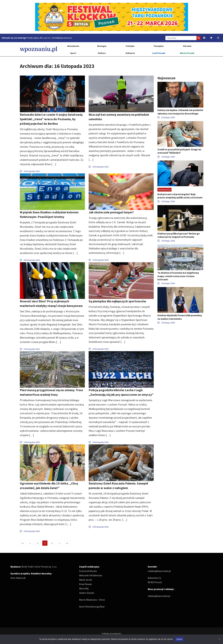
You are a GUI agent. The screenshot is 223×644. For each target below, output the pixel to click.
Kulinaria (130, 53)
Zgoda (179, 639)
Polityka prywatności (112, 634)
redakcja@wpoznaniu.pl (159, 571)
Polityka (130, 46)
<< (22, 543)
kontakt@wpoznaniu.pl (62, 38)
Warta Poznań (187, 53)
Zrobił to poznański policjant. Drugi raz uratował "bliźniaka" (179, 151)
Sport (73, 53)
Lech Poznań (159, 53)
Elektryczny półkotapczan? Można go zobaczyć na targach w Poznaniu (179, 235)
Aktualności (73, 46)
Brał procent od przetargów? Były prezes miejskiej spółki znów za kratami (180, 196)
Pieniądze (159, 46)
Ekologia (102, 46)
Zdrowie (187, 46)
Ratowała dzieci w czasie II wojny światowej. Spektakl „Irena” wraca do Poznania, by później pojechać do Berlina (51, 119)
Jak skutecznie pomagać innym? (111, 212)
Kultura (102, 53)
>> (67, 543)
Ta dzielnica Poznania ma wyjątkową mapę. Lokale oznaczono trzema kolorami (178, 276)
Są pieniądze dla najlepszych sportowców (117, 301)
